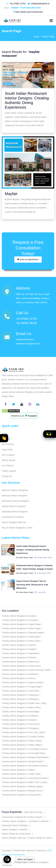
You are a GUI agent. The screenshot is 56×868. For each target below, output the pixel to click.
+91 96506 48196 (26, 323)
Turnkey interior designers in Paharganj (20, 699)
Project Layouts (9, 471)
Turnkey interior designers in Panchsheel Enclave (25, 778)
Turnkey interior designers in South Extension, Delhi (26, 670)
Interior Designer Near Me (14, 522)
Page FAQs (7, 450)
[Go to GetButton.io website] (7, 865)
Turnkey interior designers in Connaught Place (23, 753)
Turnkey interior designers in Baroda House (22, 791)
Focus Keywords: (12, 812)
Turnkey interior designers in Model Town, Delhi (24, 703)
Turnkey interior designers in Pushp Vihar (21, 774)
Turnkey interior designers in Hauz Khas (20, 724)
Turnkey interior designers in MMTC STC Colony (24, 782)
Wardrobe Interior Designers (15, 512)
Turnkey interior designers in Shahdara (20, 674)
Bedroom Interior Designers (15, 496)
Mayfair (11, 194)
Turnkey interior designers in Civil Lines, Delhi (23, 732)
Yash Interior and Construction (28, 12)
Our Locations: (11, 611)
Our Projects (8, 466)
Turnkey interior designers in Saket (18, 770)
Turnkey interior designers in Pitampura (20, 695)
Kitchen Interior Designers (14, 506)
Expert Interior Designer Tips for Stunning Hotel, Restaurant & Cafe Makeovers (32, 585)
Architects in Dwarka (39, 821)
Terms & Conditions (39, 862)
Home (36, 37)
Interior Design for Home (40, 838)
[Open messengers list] (7, 859)
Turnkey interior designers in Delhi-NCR (20, 662)
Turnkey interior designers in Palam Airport (22, 741)
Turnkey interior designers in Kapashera (20, 653)
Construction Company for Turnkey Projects (22, 817)
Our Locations (8, 455)
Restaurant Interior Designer (15, 825)
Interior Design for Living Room (16, 834)
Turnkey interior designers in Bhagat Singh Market (25, 757)
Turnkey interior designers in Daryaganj (20, 728)
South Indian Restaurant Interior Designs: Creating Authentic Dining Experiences (27, 100)
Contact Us (7, 476)
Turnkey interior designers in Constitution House (24, 749)
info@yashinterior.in (39, 4)
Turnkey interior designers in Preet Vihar (20, 691)
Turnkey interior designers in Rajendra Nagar (23, 633)
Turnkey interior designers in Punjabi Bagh (21, 687)
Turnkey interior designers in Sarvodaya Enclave (24, 766)
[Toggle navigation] (51, 21)
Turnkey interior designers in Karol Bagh (20, 712)
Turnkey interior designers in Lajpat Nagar (21, 624)
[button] (4, 438)
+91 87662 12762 (16, 4)
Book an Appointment (28, 259)
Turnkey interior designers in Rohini (18, 678)
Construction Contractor (13, 517)
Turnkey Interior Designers (14, 821)
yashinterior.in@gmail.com (28, 344)
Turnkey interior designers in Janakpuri (20, 716)
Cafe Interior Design (33, 812)
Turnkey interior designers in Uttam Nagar (21, 628)
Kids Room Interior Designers (15, 501)
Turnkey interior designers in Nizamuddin (21, 637)
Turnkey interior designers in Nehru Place (21, 641)
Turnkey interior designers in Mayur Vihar (21, 707)
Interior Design (9, 460)
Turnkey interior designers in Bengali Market (22, 761)
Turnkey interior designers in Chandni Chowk (23, 737)
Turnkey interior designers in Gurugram (20, 620)
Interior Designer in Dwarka (14, 830)
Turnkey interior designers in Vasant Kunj (21, 666)
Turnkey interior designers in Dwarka (19, 616)
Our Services (8, 444)
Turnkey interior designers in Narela (18, 645)
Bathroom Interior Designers (15, 490)
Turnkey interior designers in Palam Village (22, 745)
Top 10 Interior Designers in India (17, 528)
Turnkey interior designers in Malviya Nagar (22, 786)
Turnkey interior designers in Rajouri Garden (22, 682)
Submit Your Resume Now (27, 8)
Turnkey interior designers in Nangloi (19, 649)
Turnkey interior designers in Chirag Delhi (21, 795)
